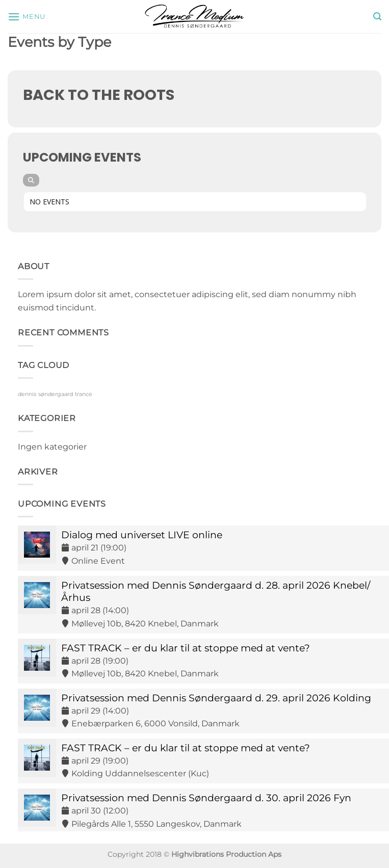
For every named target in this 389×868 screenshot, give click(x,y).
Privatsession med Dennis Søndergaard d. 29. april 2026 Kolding (216, 698)
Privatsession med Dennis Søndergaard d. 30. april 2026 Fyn (206, 798)
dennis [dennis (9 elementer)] (27, 394)
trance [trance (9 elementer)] (84, 394)
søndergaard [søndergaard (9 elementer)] (56, 394)
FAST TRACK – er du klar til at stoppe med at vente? (186, 648)
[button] (27, 17)
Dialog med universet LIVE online (142, 535)
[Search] (31, 180)
